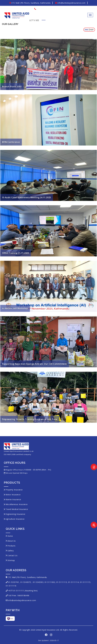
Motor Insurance (13, 495)
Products (11, 546)
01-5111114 (73, 582)
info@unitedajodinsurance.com (70, 3)
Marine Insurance (13, 499)
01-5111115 (85, 582)
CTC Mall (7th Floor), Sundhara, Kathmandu (30, 3)
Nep (92, 30)
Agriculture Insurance (15, 519)
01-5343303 (38, 582)
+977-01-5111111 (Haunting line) (23, 591)
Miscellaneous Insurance (17, 504)
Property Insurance (14, 490)
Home (10, 536)
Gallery (10, 551)
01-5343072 (26, 582)
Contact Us (12, 555)
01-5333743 (13, 582)
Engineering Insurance (15, 514)
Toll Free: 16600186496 (19, 595)
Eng (87, 30)
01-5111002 (50, 582)
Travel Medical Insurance (17, 509)
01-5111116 (11, 586)
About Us (12, 541)
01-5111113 (62, 582)
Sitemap (11, 560)
